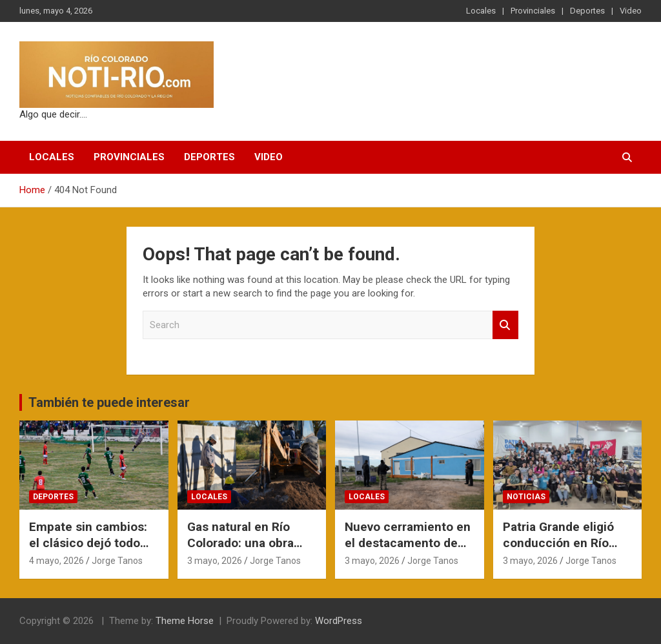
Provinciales (533, 11)
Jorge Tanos (117, 561)
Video (631, 11)
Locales (481, 11)
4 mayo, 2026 (56, 561)
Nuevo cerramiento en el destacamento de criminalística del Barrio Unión (408, 551)
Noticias (526, 497)
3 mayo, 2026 (215, 561)
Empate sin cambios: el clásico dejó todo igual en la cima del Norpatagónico (88, 551)
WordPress (339, 621)
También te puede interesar (109, 402)
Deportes (587, 11)
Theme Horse (185, 621)
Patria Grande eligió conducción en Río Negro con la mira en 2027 (562, 551)
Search (505, 325)
